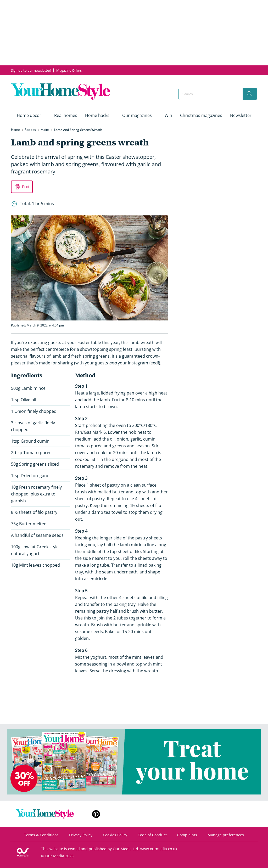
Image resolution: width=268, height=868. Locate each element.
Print (26, 187)
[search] (250, 94)
